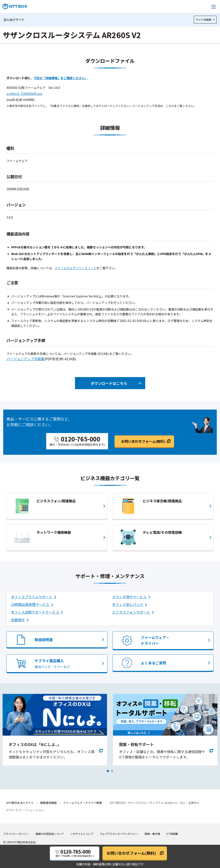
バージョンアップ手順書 (25, 359)
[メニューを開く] (214, 6)
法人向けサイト (14, 20)
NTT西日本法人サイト (20, 803)
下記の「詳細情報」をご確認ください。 (61, 78)
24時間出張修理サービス (31, 604)
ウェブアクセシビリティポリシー (119, 834)
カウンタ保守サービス (130, 597)
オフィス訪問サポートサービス (35, 612)
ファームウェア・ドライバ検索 (82, 803)
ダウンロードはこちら (109, 383)
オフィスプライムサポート (32, 597)
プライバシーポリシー (16, 834)
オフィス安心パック (128, 604)
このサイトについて (82, 834)
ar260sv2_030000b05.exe (24, 94)
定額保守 (18, 620)
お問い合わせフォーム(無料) (143, 441)
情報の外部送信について (50, 834)
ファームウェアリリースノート (76, 268)
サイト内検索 (205, 19)
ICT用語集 (172, 834)
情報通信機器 (48, 803)
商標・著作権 (152, 834)
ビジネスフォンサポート (131, 612)
